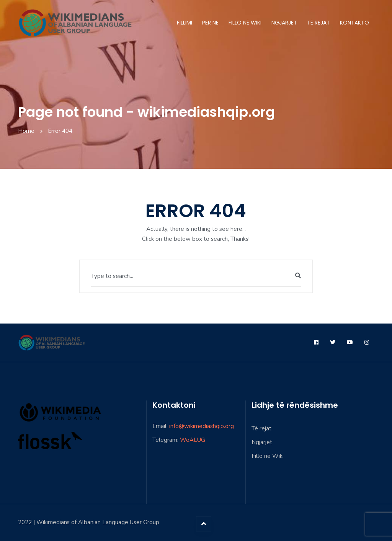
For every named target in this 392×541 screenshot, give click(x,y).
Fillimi (185, 23)
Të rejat (318, 23)
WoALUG (193, 440)
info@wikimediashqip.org (202, 426)
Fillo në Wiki (245, 23)
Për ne (210, 23)
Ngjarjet (284, 23)
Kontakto (354, 23)
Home (26, 131)
